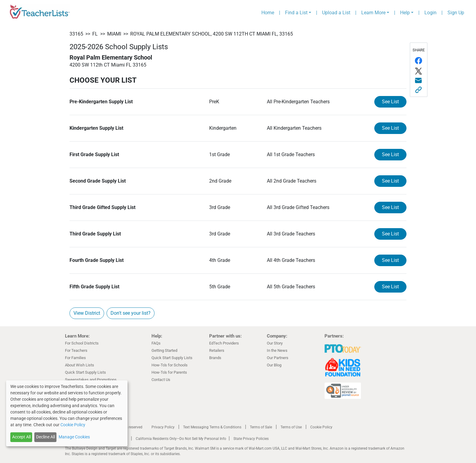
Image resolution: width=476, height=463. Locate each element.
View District (87, 313)
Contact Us (161, 380)
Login (430, 13)
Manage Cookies (74, 437)
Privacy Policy (163, 427)
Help (405, 13)
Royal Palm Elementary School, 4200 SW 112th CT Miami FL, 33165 (212, 34)
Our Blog (274, 365)
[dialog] (67, 413)
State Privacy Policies (251, 439)
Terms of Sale (261, 427)
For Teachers (76, 350)
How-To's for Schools (170, 365)
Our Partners (278, 358)
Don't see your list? (131, 313)
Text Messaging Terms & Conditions (212, 427)
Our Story (275, 343)
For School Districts (82, 343)
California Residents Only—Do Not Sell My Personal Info (181, 439)
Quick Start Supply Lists (85, 372)
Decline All (46, 437)
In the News (277, 350)
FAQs (156, 343)
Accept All (21, 437)
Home (268, 13)
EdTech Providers (224, 343)
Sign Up (456, 13)
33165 (76, 34)
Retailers (217, 350)
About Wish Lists (80, 365)
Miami (114, 34)
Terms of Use (291, 427)
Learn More (373, 13)
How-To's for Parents (169, 372)
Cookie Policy (321, 427)
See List (390, 102)
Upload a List (336, 13)
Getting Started (164, 350)
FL (95, 34)
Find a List (296, 13)
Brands (215, 358)
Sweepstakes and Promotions (91, 380)
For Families (75, 358)
